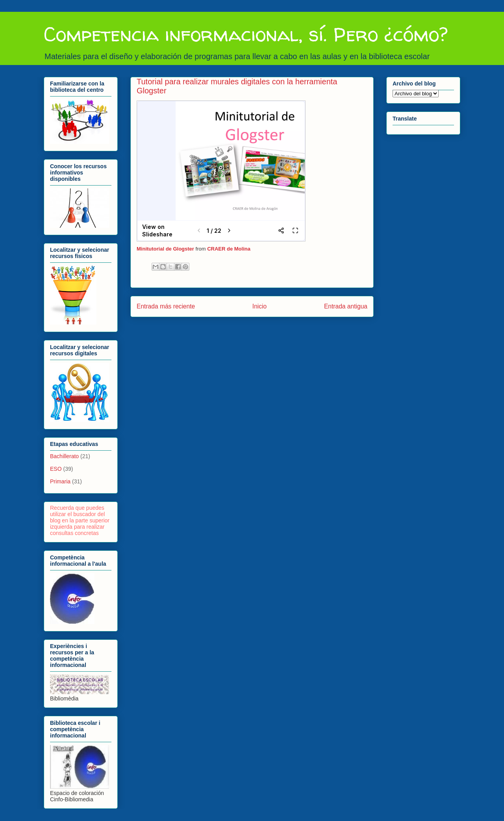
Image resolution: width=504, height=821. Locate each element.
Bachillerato (64, 456)
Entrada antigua (346, 306)
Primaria (60, 481)
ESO (56, 469)
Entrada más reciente (166, 306)
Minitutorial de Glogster (165, 249)
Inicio (259, 306)
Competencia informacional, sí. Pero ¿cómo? (246, 34)
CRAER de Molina (229, 249)
